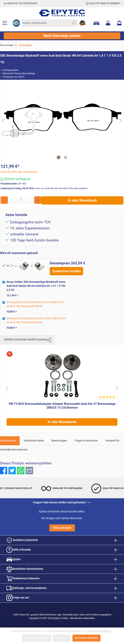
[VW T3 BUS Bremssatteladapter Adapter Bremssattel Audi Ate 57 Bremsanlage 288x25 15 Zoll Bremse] (62, 376)
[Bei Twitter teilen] (12, 470)
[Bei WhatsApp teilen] (21, 470)
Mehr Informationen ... (102, 631)
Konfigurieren (62, 638)
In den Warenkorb (82, 200)
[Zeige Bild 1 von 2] (59, 157)
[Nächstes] (120, 120)
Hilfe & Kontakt (62, 528)
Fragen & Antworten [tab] (86, 441)
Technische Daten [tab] (34, 441)
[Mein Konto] (108, 23)
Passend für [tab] (112, 441)
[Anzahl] (21, 200)
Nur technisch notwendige (37, 638)
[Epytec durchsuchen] (46, 23)
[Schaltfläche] (7, 389)
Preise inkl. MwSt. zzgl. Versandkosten (19, 172)
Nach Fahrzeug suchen (62, 36)
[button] (49, 340)
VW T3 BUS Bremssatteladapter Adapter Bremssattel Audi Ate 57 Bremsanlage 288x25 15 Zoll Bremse (62, 406)
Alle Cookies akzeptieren (86, 638)
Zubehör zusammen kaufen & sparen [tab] (27, 340)
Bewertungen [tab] (59, 441)
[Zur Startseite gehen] (62, 13)
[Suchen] (74, 23)
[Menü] (5, 23)
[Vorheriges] (3, 120)
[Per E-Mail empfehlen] (29, 470)
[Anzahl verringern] (4, 200)
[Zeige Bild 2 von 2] (65, 157)
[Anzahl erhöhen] (38, 200)
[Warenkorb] (119, 23)
